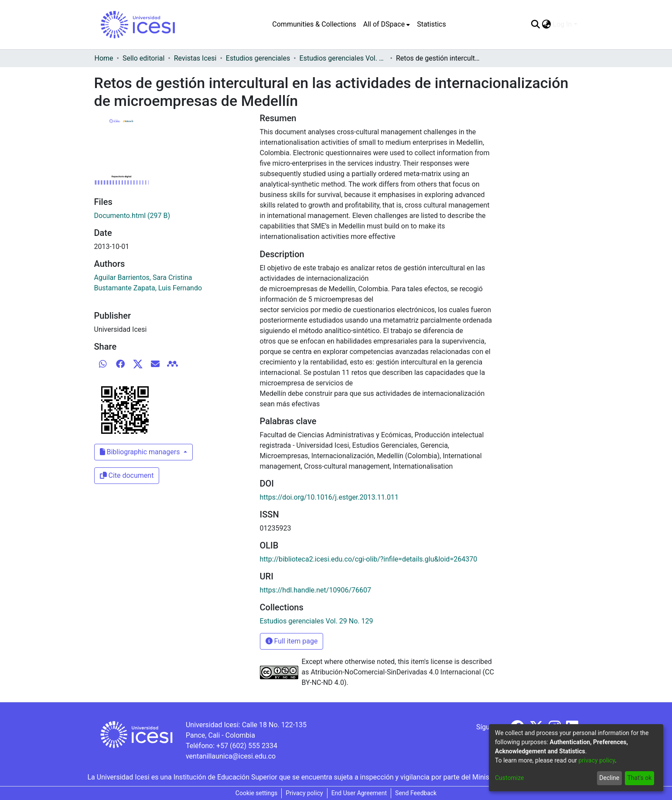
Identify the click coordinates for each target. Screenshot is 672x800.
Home (104, 58)
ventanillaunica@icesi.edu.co (231, 756)
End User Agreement (359, 793)
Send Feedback (416, 793)
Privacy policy (304, 793)
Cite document (127, 475)
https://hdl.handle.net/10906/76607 (316, 590)
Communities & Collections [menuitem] (314, 24)
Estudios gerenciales (258, 58)
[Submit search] (536, 24)
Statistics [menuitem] (432, 24)
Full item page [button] (292, 641)
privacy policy (597, 760)
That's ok (639, 778)
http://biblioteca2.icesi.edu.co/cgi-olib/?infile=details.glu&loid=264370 (369, 559)
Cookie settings (257, 793)
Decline (609, 778)
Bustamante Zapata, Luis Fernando (148, 288)
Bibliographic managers (141, 452)
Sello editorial (143, 58)
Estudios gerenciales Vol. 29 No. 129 (343, 58)
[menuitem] (387, 24)
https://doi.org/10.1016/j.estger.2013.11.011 (329, 497)
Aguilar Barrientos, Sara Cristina (143, 277)
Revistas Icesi (195, 58)
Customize (509, 778)
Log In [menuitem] (563, 24)
